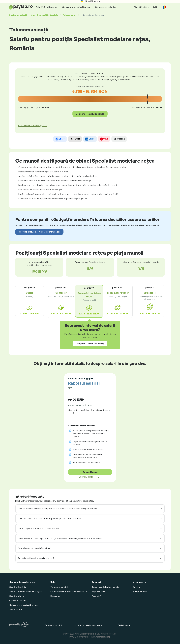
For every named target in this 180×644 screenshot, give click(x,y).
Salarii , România (45, 15)
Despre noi (55, 596)
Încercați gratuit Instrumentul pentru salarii (39, 232)
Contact (137, 587)
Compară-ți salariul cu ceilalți (90, 114)
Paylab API (96, 596)
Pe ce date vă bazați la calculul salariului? (36, 558)
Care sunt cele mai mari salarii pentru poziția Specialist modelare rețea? (50, 518)
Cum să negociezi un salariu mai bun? (35, 548)
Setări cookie (124, 625)
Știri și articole (140, 592)
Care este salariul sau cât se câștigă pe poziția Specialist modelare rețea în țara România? (58, 509)
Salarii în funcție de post (47, 7)
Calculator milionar (18, 600)
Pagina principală (18, 15)
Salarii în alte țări (17, 596)
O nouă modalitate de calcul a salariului (69, 592)
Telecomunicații (71, 15)
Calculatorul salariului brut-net (77, 7)
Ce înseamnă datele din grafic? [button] (33, 126)
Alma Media (100, 637)
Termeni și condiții (59, 587)
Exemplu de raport (88, 477)
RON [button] (155, 7)
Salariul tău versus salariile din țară (26, 592)
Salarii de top (16, 609)
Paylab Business (141, 7)
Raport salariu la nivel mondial (105, 587)
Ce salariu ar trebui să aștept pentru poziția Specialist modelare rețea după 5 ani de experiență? (61, 538)
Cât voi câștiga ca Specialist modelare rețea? (38, 528)
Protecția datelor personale (89, 625)
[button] (165, 7)
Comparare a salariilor (106, 7)
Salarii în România (18, 587)
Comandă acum (90, 472)
